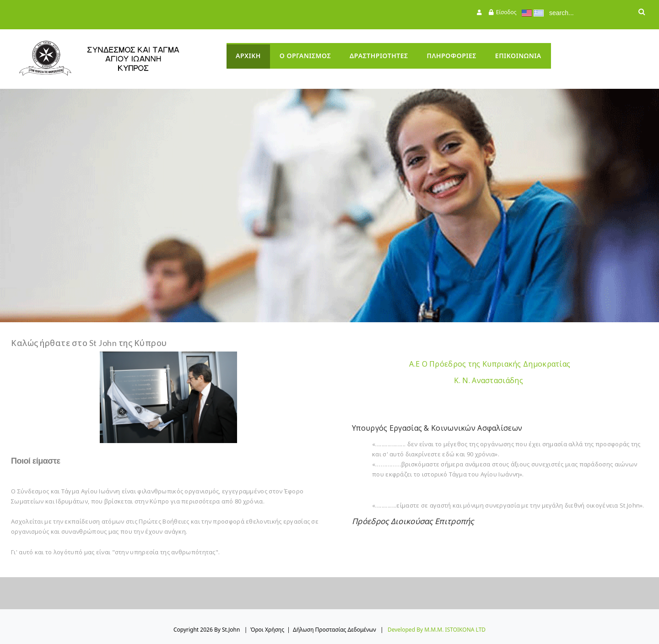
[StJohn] (117, 58)
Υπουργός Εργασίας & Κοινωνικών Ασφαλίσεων (437, 428)
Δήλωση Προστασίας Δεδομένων (335, 630)
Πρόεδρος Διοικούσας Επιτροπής (413, 521)
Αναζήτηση (642, 13)
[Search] (588, 13)
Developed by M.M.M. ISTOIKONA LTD (437, 630)
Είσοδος (506, 12)
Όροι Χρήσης (267, 630)
